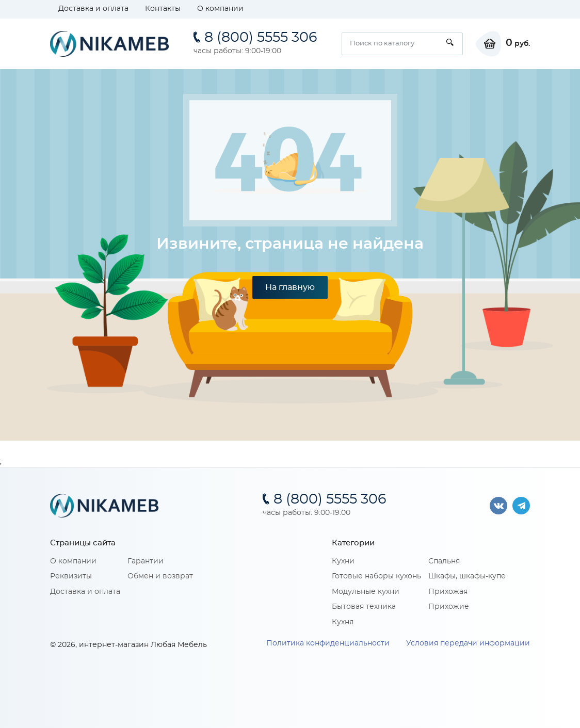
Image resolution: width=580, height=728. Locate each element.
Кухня (343, 622)
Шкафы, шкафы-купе (467, 576)
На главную (290, 287)
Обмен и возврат (160, 576)
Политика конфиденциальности (328, 643)
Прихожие (449, 607)
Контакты (163, 9)
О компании (220, 9)
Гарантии (146, 561)
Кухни (343, 561)
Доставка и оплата (93, 9)
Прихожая (448, 592)
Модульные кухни (366, 592)
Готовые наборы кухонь (376, 576)
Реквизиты (71, 576)
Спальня (444, 561)
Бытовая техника (364, 607)
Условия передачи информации (468, 643)
